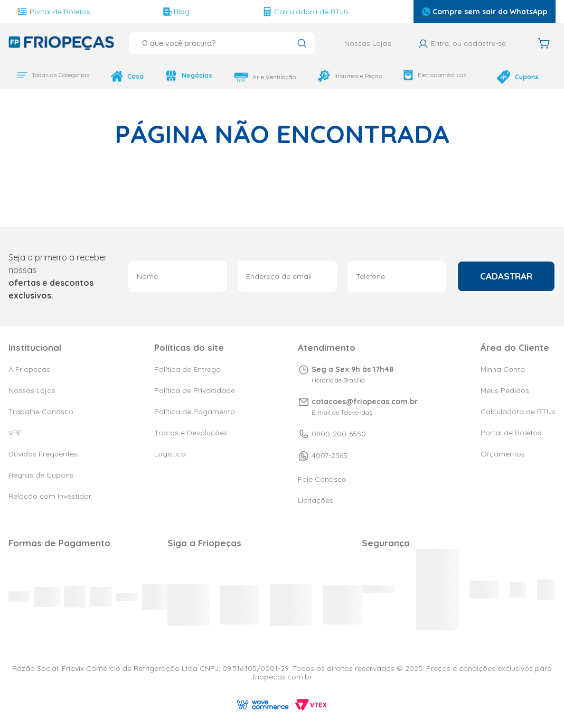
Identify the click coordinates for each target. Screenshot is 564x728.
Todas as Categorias (53, 75)
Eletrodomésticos (420, 75)
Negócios (183, 76)
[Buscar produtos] (302, 44)
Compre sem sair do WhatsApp (485, 12)
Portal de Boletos (54, 12)
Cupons (509, 74)
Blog (176, 12)
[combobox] (222, 43)
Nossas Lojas (368, 43)
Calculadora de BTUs (306, 12)
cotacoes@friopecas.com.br (365, 402)
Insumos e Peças (337, 76)
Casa (124, 76)
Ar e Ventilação (256, 77)
